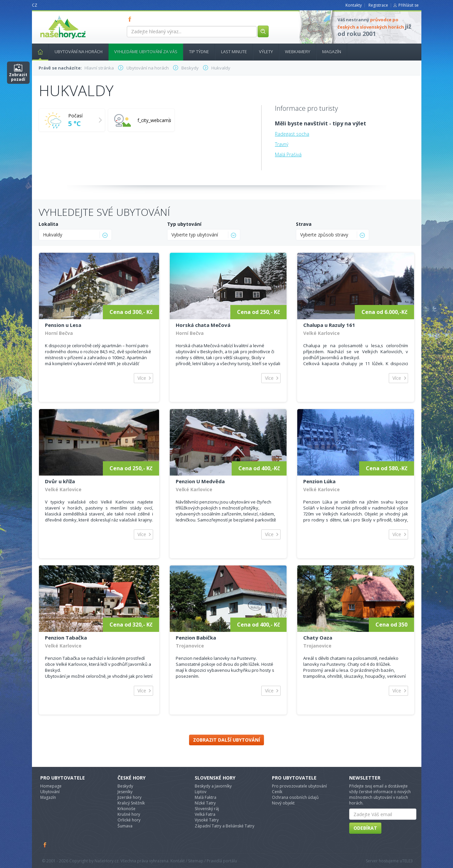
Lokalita (48, 224)
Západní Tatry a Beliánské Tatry (225, 826)
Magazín (332, 52)
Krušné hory (129, 814)
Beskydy (125, 786)
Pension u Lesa (63, 325)
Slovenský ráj (207, 809)
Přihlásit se (409, 5)
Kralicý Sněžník (131, 803)
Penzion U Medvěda (200, 481)
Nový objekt (283, 803)
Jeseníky (125, 792)
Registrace (378, 5)
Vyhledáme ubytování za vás (146, 52)
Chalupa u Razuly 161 (329, 325)
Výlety (266, 52)
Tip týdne (199, 52)
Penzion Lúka (319, 481)
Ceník (277, 792)
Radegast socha (292, 134)
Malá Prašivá (288, 154)
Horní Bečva (59, 333)
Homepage (51, 786)
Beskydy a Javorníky (213, 786)
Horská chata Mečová (203, 325)
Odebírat (365, 828)
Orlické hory (129, 820)
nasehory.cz (51, 15)
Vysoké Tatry (207, 820)
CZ (35, 5)
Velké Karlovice (322, 333)
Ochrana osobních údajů (295, 797)
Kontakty (354, 5)
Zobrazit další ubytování (226, 740)
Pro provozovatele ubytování (299, 786)
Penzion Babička (196, 638)
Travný (282, 144)
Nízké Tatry (205, 803)
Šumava (125, 826)
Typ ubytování (184, 224)
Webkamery (298, 52)
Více (142, 378)
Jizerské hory (129, 797)
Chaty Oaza (318, 638)
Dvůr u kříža (60, 481)
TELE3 (407, 861)
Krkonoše (126, 809)
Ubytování (50, 792)
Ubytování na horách (79, 52)
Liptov (201, 792)
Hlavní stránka (38, 52)
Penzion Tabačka (66, 638)
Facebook (45, 845)
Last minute (234, 52)
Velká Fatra (205, 814)
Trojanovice (190, 646)
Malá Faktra (206, 797)
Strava (304, 224)
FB (131, 19)
